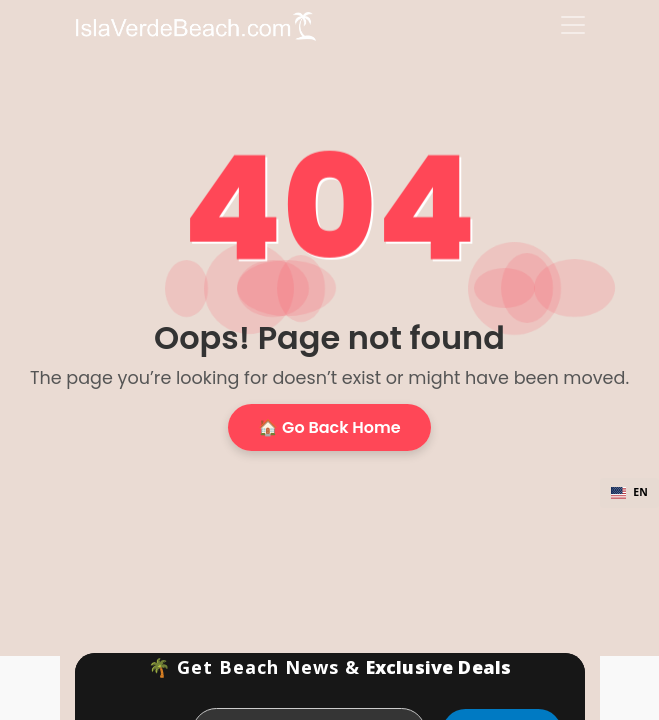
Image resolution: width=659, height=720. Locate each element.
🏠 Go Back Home (329, 427)
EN (629, 492)
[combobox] (629, 493)
